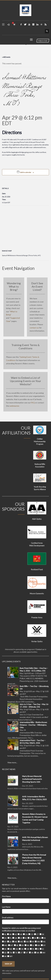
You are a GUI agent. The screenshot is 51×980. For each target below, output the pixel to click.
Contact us (40, 649)
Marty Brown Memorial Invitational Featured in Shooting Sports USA (32, 779)
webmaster (14, 406)
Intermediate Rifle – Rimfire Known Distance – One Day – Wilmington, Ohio (33, 725)
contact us (34, 328)
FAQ (33, 403)
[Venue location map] (26, 225)
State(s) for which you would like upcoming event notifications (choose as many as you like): (21, 929)
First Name (6, 896)
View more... (12, 763)
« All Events (6, 57)
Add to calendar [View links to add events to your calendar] (26, 172)
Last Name (6, 907)
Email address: (8, 918)
